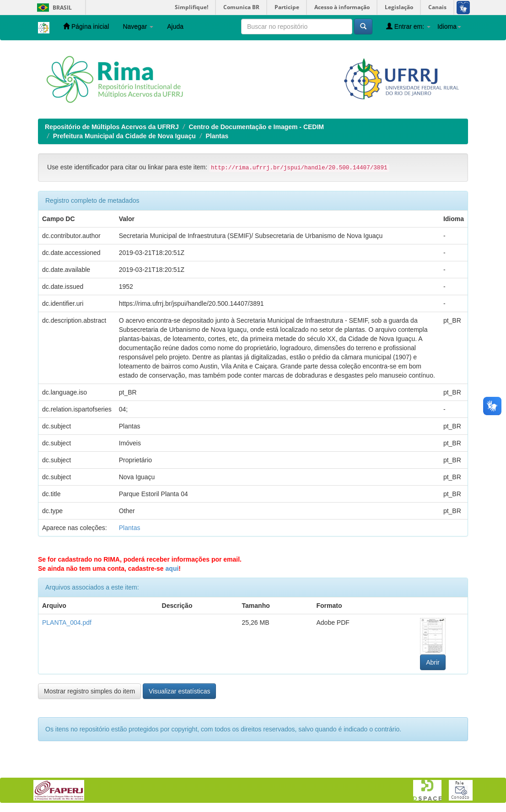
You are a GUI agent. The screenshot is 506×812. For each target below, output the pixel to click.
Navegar (138, 27)
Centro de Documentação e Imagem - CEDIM (256, 127)
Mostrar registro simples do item (89, 691)
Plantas (217, 136)
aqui (172, 568)
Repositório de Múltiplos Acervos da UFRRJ (112, 127)
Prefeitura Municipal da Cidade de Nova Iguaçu (124, 136)
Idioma (449, 27)
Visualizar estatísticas (179, 691)
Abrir (433, 662)
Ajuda (175, 27)
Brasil (53, 8)
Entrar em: (408, 26)
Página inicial (86, 26)
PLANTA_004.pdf (67, 623)
